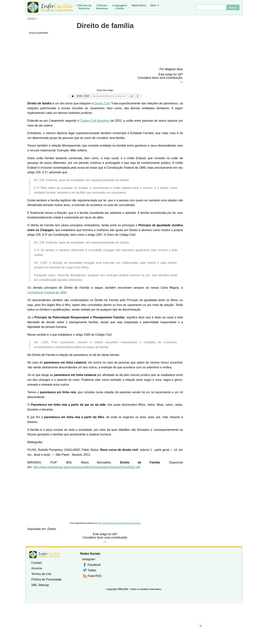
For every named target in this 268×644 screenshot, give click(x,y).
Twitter (92, 570)
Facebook (94, 565)
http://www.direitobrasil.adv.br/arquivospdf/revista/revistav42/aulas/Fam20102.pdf (87, 467)
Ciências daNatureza (84, 7)
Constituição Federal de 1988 (47, 292)
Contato (36, 563)
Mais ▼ (155, 5)
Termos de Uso (41, 574)
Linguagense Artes (120, 7)
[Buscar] (211, 7)
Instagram (89, 559)
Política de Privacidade (46, 579)
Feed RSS (95, 576)
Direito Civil (102, 103)
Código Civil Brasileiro (95, 121)
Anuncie (37, 568)
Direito (31, 18)
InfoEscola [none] (45, 555)
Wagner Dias (174, 69)
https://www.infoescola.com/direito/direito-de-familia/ (119, 523)
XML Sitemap (40, 585)
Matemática (139, 5)
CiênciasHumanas (102, 7)
